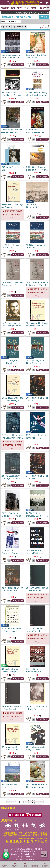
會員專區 (45, 865)
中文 (20, 8)
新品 (13, 8)
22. (36, 438)
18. (36, 363)
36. (36, 709)
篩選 (44, 17)
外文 (27, 8)
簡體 (33, 8)
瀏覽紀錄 (35, 865)
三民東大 (43, 8)
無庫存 (4, 65)
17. (12, 363)
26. (37, 516)
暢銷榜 (5, 8)
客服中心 (15, 865)
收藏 (25, 865)
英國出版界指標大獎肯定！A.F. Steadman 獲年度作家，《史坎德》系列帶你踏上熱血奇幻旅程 (38, 13)
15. (12, 326)
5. (12, 132)
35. (12, 709)
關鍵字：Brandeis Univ (11, 22)
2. (37, 58)
